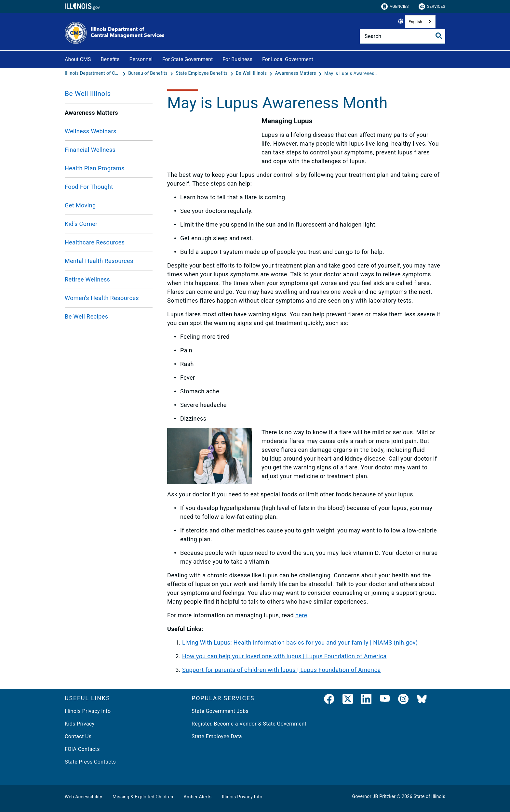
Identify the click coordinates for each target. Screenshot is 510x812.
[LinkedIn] (366, 700)
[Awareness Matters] (296, 73)
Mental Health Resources (99, 261)
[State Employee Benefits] (202, 73)
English (415, 22)
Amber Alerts (198, 797)
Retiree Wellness (87, 279)
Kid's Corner (81, 224)
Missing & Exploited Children (143, 797)
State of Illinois (429, 796)
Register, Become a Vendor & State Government (249, 724)
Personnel (141, 59)
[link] (329, 700)
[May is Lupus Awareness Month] (352, 73)
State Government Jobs (220, 711)
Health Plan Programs (95, 168)
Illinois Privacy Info (88, 711)
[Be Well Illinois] (252, 73)
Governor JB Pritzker (374, 796)
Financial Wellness (90, 150)
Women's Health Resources (102, 298)
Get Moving (80, 205)
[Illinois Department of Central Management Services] (93, 73)
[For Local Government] (318, 58)
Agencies (395, 7)
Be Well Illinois (88, 94)
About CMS (78, 59)
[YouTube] (385, 700)
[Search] (403, 36)
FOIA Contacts (82, 749)
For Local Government (288, 59)
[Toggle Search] (439, 36)
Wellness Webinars (91, 131)
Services (432, 7)
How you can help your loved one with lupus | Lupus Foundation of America (284, 656)
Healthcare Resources (95, 242)
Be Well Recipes (87, 316)
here (301, 615)
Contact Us (78, 736)
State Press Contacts (90, 762)
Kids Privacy (80, 724)
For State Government (188, 59)
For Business (237, 59)
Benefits (110, 59)
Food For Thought (89, 187)
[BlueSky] (422, 700)
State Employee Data (217, 736)
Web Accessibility (83, 797)
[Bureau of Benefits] (148, 73)
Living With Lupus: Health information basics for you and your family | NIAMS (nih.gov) (300, 642)
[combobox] (420, 22)
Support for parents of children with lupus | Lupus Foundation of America (282, 670)
